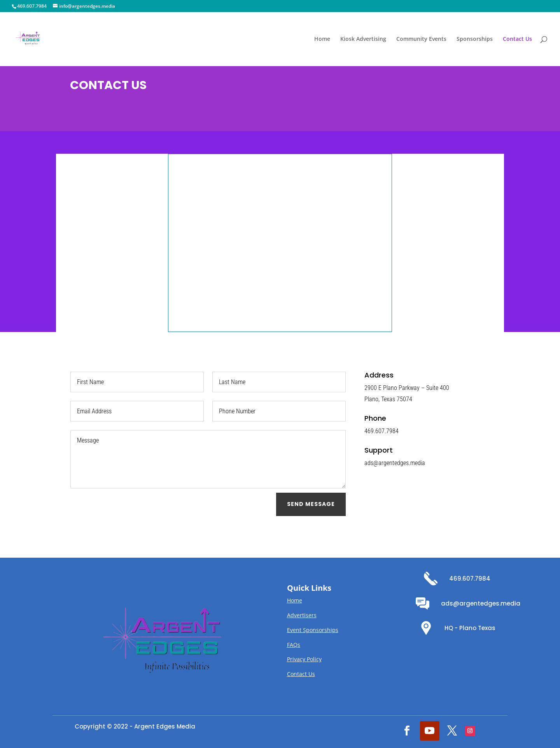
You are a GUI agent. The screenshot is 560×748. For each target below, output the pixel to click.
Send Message (311, 504)
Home (322, 39)
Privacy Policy (304, 659)
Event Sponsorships (313, 630)
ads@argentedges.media (481, 603)
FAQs (294, 645)
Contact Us (517, 39)
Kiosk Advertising (363, 39)
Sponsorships (475, 39)
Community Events (421, 39)
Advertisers (302, 615)
